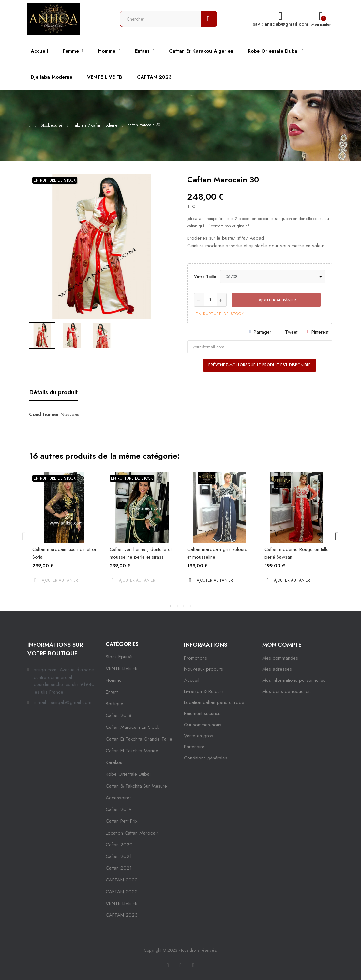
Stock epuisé (119, 657)
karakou (114, 762)
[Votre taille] (273, 277)
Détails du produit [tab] (53, 392)
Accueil (192, 680)
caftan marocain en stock (132, 727)
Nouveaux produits (203, 669)
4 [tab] (190, 606)
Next (337, 536)
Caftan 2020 (119, 845)
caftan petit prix (121, 821)
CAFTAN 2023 (122, 915)
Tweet (291, 332)
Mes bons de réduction (286, 691)
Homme (114, 680)
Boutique (114, 704)
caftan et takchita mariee (132, 751)
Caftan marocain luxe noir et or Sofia (64, 553)
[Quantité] (210, 300)
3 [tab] (184, 606)
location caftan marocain (132, 833)
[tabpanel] (65, 533)
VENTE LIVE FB (122, 668)
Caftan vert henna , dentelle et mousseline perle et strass (141, 553)
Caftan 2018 (119, 715)
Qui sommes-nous (203, 725)
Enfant (112, 692)
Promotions (196, 658)
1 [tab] (171, 606)
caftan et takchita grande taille (139, 739)
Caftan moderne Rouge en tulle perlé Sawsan (297, 553)
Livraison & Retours (204, 691)
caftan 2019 (119, 809)
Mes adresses (277, 669)
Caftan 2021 (119, 868)
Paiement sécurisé (202, 713)
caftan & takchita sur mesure (136, 786)
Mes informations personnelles (294, 680)
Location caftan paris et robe (214, 702)
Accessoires (119, 798)
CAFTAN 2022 (122, 880)
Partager (263, 332)
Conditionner (44, 414)
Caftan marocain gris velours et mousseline (217, 553)
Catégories (122, 644)
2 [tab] (177, 606)
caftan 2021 (119, 856)
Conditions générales (206, 758)
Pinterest (320, 332)
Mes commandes (280, 658)
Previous (24, 536)
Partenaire (194, 747)
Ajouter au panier (276, 300)
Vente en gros (199, 736)
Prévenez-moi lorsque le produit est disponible (260, 365)
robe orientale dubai (128, 774)
